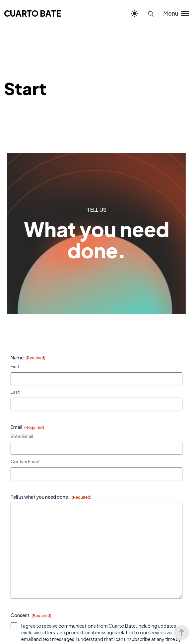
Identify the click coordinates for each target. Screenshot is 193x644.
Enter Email (22, 436)
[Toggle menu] (174, 13)
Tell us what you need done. (51, 497)
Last (15, 392)
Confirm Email (25, 461)
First (15, 366)
